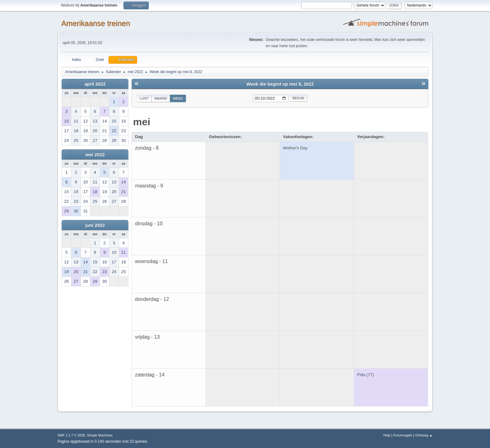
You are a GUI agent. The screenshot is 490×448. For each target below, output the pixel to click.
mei (142, 122)
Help (387, 435)
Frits (361, 375)
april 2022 (95, 84)
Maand (161, 98)
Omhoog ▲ (424, 435)
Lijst (144, 98)
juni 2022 (95, 225)
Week (178, 98)
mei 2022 (95, 155)
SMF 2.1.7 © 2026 (71, 435)
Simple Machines (100, 435)
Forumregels (403, 435)
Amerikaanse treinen (96, 23)
